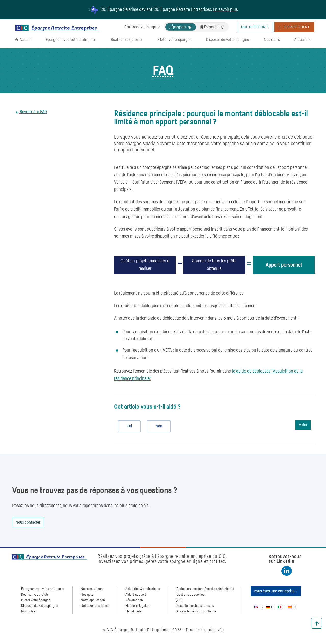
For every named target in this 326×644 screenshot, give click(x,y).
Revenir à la (33, 112)
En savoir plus (225, 10)
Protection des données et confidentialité (205, 589)
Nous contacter (28, 522)
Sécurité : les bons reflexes (195, 606)
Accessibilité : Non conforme (196, 611)
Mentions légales (137, 606)
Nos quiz (87, 595)
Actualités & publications (143, 589)
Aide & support (136, 595)
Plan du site (133, 611)
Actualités (302, 40)
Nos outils (272, 40)
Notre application (93, 600)
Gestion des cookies (191, 595)
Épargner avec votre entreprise (71, 40)
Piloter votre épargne (174, 40)
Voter (303, 425)
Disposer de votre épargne (228, 40)
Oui (127, 426)
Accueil (25, 40)
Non (157, 426)
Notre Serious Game (95, 606)
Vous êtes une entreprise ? (276, 591)
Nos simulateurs (92, 589)
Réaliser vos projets (127, 40)
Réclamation (134, 600)
